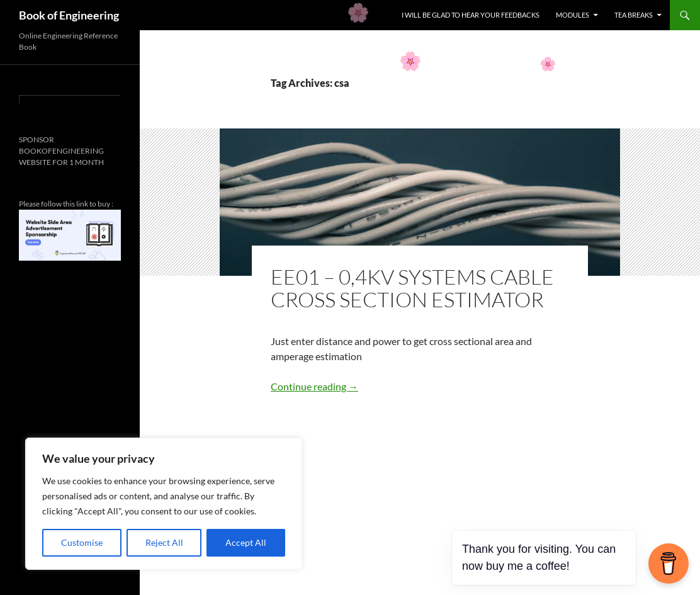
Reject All (164, 542)
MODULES (573, 15)
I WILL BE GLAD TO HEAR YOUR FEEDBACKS (471, 15)
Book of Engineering (69, 15)
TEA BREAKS (634, 15)
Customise (82, 542)
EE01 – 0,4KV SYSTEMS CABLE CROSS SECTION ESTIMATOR (412, 288)
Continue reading (314, 386)
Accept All (246, 542)
